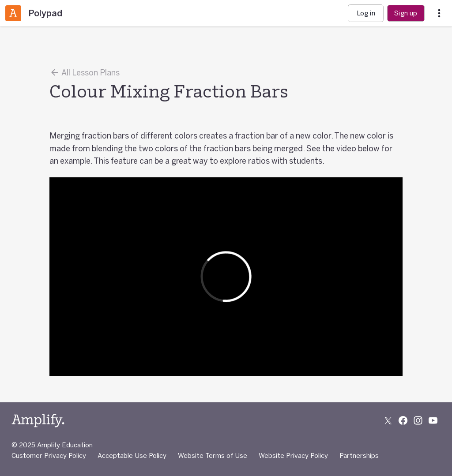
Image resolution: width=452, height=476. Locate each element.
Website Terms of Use (213, 455)
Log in (366, 13)
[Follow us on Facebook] (403, 420)
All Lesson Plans (85, 72)
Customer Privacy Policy (49, 455)
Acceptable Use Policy (132, 455)
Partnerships (359, 455)
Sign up (406, 13)
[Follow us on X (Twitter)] (388, 420)
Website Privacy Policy (293, 455)
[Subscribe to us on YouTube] (433, 420)
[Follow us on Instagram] (418, 420)
